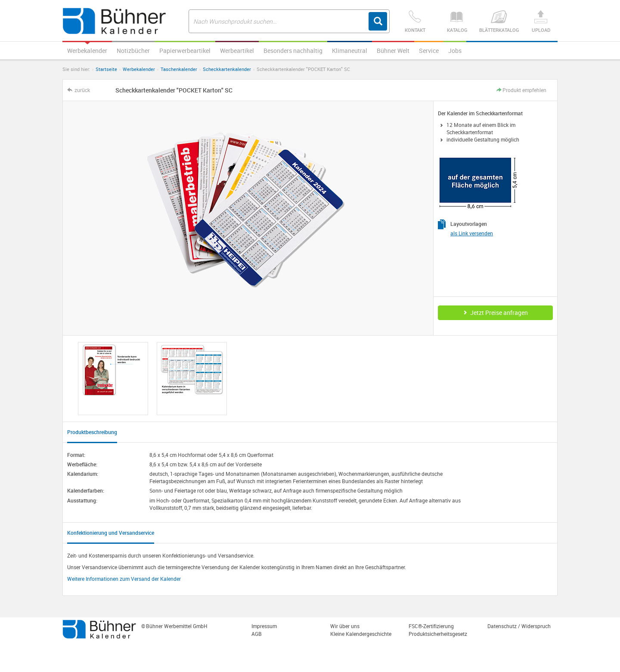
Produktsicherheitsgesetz (438, 634)
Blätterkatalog (499, 22)
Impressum (264, 626)
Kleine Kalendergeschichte (361, 634)
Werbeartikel (237, 51)
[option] (113, 379)
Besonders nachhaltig (293, 51)
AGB (257, 634)
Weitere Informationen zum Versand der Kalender (124, 579)
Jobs (455, 51)
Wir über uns (345, 626)
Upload (541, 22)
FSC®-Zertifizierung (431, 626)
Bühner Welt (393, 51)
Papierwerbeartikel (185, 51)
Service (429, 51)
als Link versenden (472, 233)
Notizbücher (133, 51)
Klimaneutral (350, 51)
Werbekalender (87, 51)
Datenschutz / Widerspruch (519, 626)
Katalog (457, 22)
